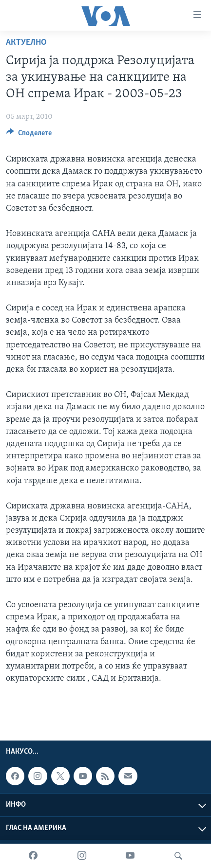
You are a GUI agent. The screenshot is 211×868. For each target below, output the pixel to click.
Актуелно (26, 43)
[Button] (29, 135)
